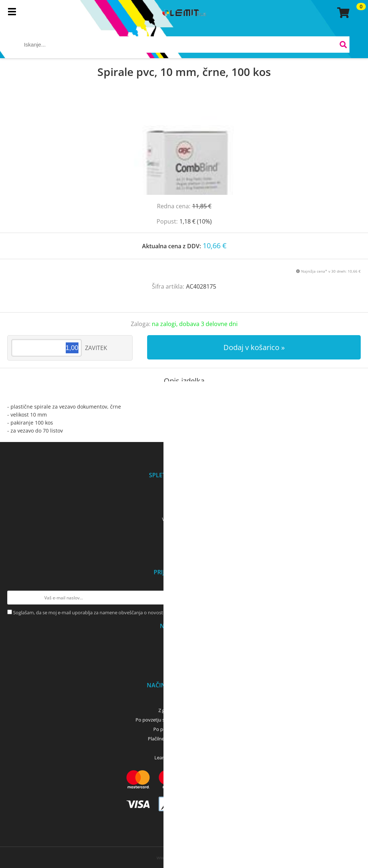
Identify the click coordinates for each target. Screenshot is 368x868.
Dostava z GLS (184, 651)
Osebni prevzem (184, 642)
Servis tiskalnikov (184, 547)
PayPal (184, 748)
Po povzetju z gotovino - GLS (184, 729)
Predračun (184, 701)
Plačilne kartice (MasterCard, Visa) (184, 739)
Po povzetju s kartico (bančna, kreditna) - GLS (184, 720)
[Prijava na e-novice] (354, 598)
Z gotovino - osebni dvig (184, 710)
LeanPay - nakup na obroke (184, 758)
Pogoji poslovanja (184, 510)
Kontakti (184, 500)
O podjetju (184, 491)
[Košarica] (342, 13)
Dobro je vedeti (184, 538)
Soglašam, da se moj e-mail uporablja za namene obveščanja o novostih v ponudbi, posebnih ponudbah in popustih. (138, 612)
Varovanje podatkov (184, 519)
